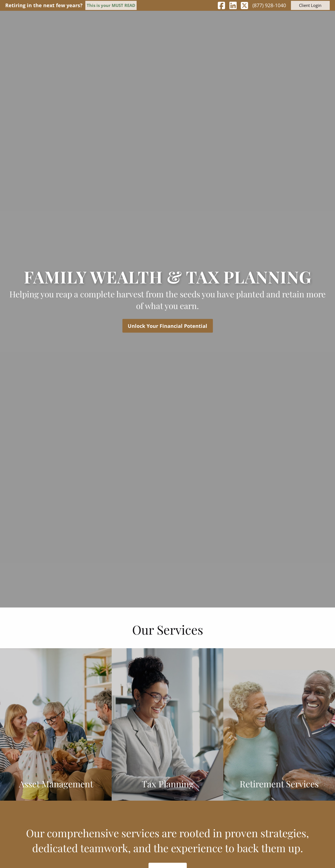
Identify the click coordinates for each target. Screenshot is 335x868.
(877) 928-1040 (269, 5)
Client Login (310, 5)
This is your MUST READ (111, 5)
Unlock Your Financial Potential (167, 326)
